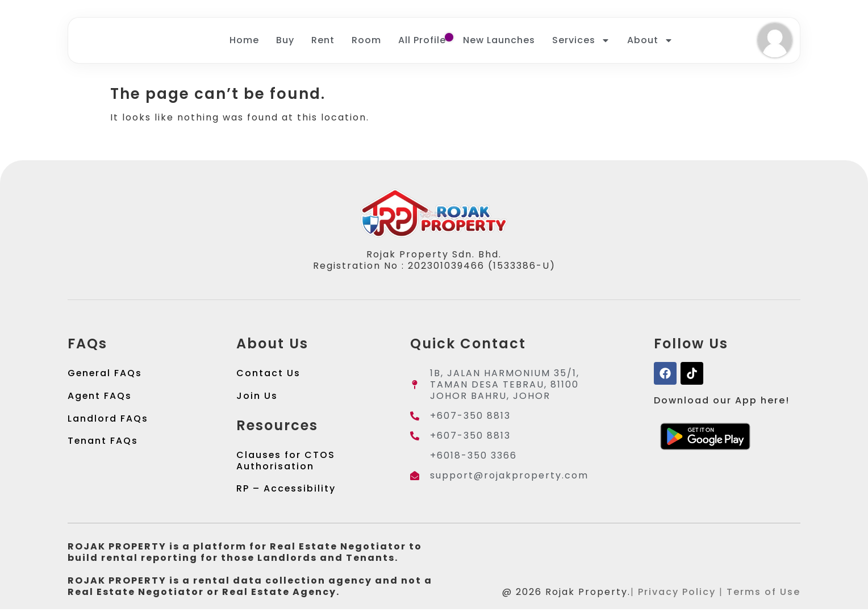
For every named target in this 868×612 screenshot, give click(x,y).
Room (366, 41)
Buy (285, 41)
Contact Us (268, 375)
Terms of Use (763, 595)
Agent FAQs (100, 398)
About (650, 41)
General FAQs (105, 375)
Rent (323, 41)
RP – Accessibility (286, 491)
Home (244, 41)
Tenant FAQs (103, 444)
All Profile (422, 41)
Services (581, 41)
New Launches (499, 41)
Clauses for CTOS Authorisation (286, 463)
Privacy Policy (677, 595)
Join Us (257, 398)
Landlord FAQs (108, 421)
